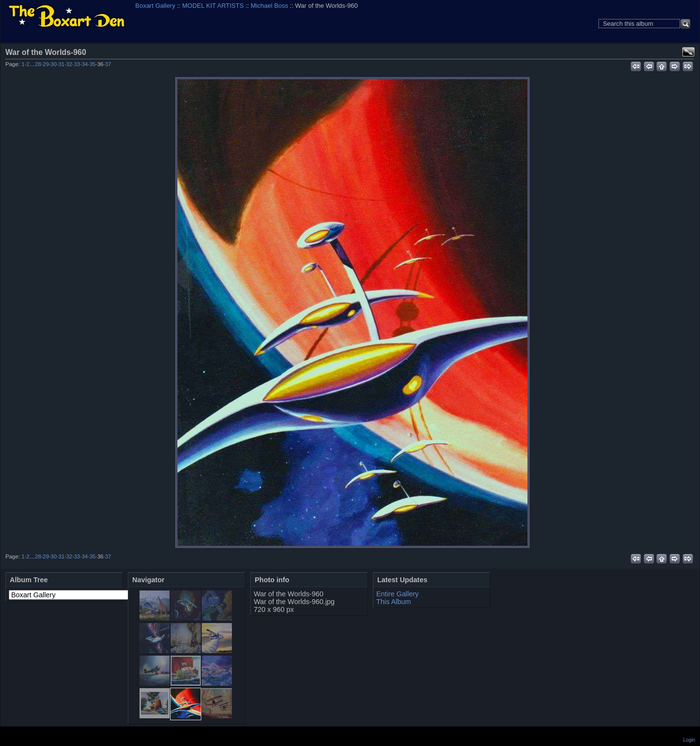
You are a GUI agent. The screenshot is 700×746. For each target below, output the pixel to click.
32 (69, 64)
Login (689, 740)
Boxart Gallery (155, 6)
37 (108, 64)
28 (38, 64)
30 (54, 64)
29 (46, 64)
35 (93, 64)
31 (61, 64)
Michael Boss (270, 6)
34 (85, 64)
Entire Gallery (397, 594)
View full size (688, 52)
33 (77, 64)
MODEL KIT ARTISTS (213, 6)
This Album (394, 602)
